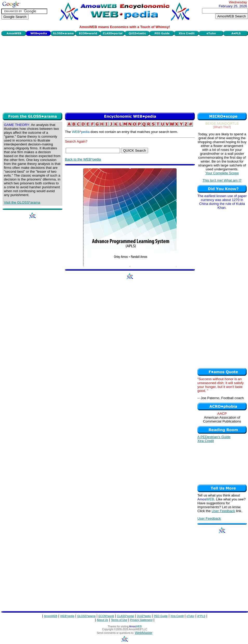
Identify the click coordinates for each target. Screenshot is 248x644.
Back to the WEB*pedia (83, 159)
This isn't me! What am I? (222, 180)
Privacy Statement (141, 620)
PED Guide (161, 616)
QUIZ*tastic (144, 616)
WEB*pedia (67, 616)
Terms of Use (119, 620)
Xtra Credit (206, 441)
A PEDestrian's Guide (214, 437)
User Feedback (223, 511)
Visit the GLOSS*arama (22, 202)
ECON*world (106, 616)
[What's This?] (222, 127)
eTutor (190, 616)
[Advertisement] (125, 73)
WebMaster (144, 633)
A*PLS (201, 616)
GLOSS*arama (86, 616)
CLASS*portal (125, 616)
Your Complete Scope (222, 173)
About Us (103, 620)
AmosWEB (51, 616)
